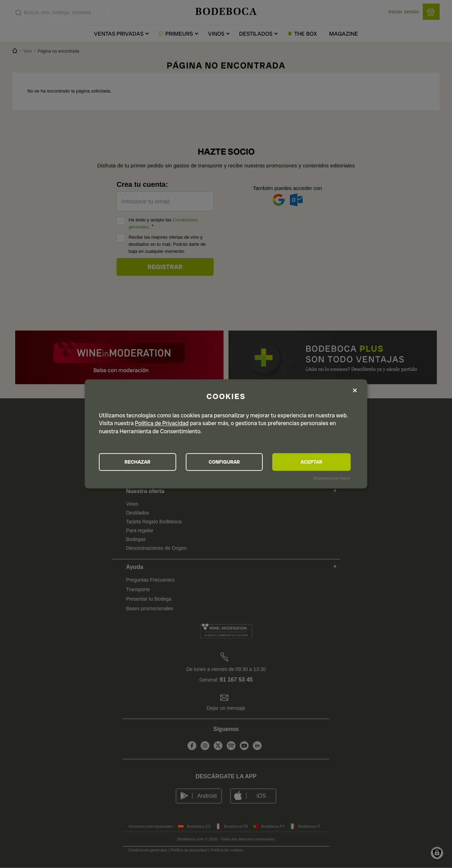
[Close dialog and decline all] (355, 391)
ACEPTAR (312, 462)
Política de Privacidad (162, 423)
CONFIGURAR (225, 462)
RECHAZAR (138, 462)
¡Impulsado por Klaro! (332, 478)
